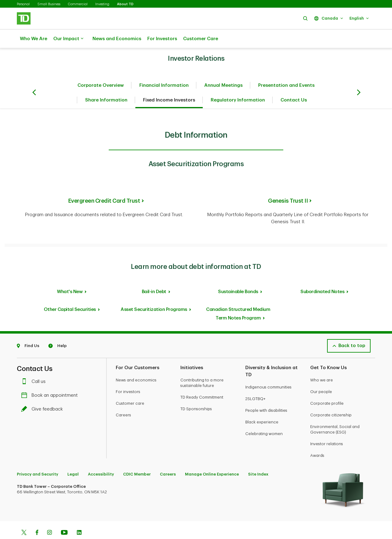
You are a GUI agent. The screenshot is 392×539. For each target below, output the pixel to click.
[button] (305, 18)
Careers (123, 400)
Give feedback (43, 394)
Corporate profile (327, 388)
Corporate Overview (101, 70)
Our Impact (68, 39)
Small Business (49, 4)
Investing (102, 4)
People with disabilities (266, 395)
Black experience (262, 407)
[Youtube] (64, 518)
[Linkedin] (79, 518)
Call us (35, 366)
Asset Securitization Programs (154, 294)
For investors (128, 376)
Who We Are (34, 39)
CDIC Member (137, 459)
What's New (70, 276)
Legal (73, 459)
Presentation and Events (286, 70)
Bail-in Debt (154, 276)
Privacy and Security (38, 459)
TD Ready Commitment (202, 382)
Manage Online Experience (212, 459)
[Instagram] (49, 518)
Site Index (258, 459)
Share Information (106, 85)
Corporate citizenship (331, 400)
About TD (125, 4)
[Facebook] (37, 518)
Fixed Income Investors (169, 85)
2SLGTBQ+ (255, 383)
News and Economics (117, 39)
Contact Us (294, 85)
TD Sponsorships (196, 394)
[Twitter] (24, 518)
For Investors (162, 39)
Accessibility (101, 459)
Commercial (78, 4)
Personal (23, 4)
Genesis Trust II (288, 185)
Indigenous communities (268, 372)
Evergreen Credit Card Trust (104, 185)
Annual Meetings (223, 70)
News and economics (136, 365)
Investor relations (327, 428)
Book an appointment (51, 380)
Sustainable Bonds (238, 276)
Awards (317, 440)
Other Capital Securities (70, 294)
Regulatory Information (238, 85)
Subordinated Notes (322, 276)
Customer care (130, 388)
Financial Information (164, 70)
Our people (321, 376)
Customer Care (201, 39)
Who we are (322, 365)
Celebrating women (264, 418)
